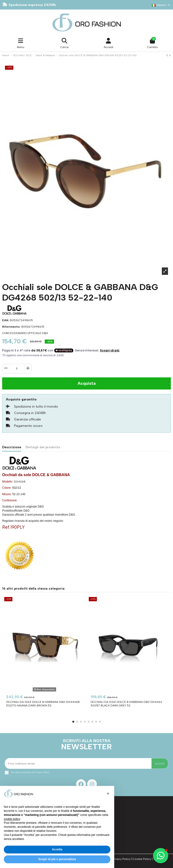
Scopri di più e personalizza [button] (57, 859)
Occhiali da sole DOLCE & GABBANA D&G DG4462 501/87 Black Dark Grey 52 (126, 704)
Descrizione (12, 447)
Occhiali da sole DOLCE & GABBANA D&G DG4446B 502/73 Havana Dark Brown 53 (43, 704)
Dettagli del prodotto (43, 447)
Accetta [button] (57, 849)
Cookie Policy (142, 859)
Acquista (87, 383)
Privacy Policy (42, 772)
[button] (73, 722)
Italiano (161, 5)
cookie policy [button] (12, 819)
